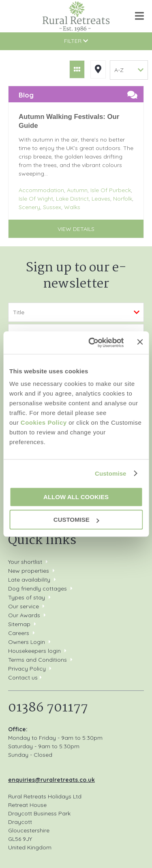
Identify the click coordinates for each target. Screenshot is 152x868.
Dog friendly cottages (37, 589)
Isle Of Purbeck (111, 190)
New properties (29, 571)
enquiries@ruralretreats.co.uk (51, 780)
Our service (24, 606)
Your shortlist (25, 562)
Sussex (52, 207)
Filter (76, 41)
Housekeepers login (34, 651)
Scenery (29, 207)
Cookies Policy (44, 422)
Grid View (77, 69)
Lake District (72, 199)
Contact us (23, 677)
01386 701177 (15, 16)
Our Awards (24, 615)
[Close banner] (140, 342)
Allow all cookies (76, 497)
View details (76, 229)
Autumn (77, 190)
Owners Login (27, 642)
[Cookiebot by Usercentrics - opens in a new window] (92, 343)
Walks (72, 207)
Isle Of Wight (36, 199)
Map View (98, 69)
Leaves (101, 199)
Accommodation (41, 190)
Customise (111, 473)
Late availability (29, 580)
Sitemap (19, 624)
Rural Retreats (76, 16)
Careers (19, 633)
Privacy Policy (27, 669)
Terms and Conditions (37, 660)
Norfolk (123, 199)
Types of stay (27, 597)
